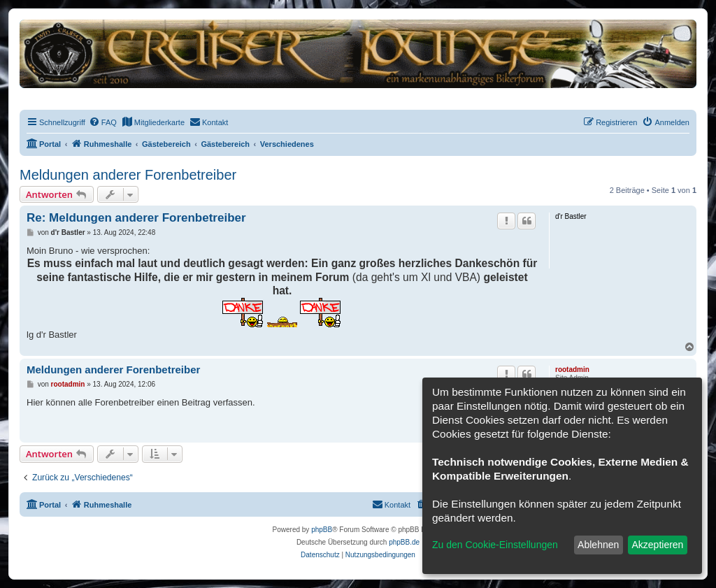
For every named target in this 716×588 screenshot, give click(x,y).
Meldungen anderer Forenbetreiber (128, 175)
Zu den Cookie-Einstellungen (495, 545)
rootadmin (572, 370)
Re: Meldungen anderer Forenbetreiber (136, 218)
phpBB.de (404, 542)
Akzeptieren (657, 545)
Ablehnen (598, 545)
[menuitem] (103, 122)
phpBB (322, 530)
